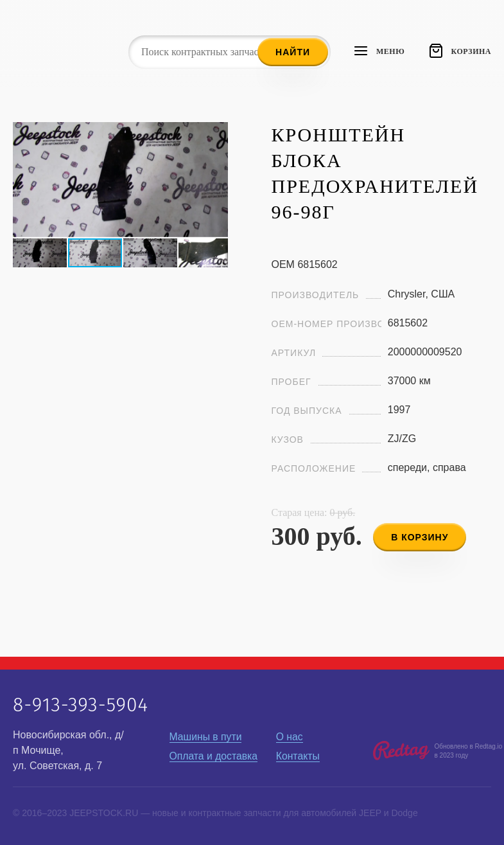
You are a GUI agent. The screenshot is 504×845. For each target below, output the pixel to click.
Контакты (298, 756)
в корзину (421, 535)
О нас (290, 737)
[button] (216, 134)
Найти (293, 52)
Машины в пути (206, 737)
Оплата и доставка (214, 756)
